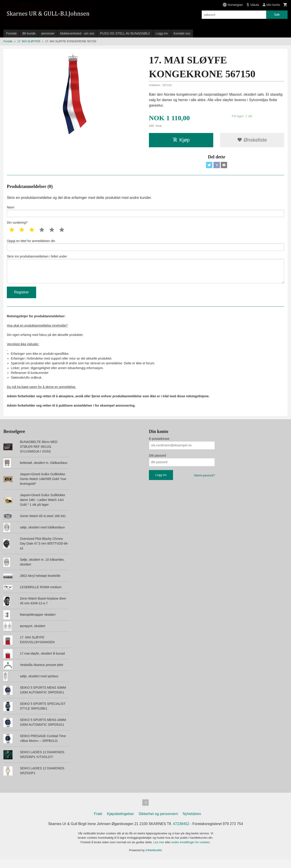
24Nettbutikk (154, 859)
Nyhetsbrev (192, 822)
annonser (48, 33)
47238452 (181, 832)
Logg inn (162, 33)
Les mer (159, 851)
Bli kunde (29, 33)
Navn (145, 213)
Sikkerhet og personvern (158, 822)
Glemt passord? (204, 483)
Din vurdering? (17, 225)
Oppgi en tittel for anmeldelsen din (145, 248)
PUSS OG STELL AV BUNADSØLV (125, 33)
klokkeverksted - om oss (77, 33)
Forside (11, 33)
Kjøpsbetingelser (120, 822)
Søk (277, 15)
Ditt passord (157, 463)
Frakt (98, 822)
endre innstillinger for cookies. (191, 851)
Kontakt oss (182, 33)
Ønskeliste (252, 140)
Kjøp (181, 140)
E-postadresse (159, 446)
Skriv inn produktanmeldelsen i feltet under (145, 275)
